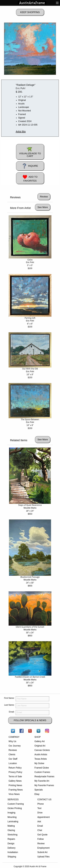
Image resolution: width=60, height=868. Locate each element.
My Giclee (39, 763)
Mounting (12, 817)
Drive (40, 813)
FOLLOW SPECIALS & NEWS (30, 720)
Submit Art (42, 852)
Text (39, 808)
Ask (39, 821)
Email (40, 826)
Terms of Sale (15, 776)
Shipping (12, 857)
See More (43, 207)
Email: (12, 712)
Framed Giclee (42, 768)
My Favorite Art (42, 781)
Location (13, 763)
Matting (11, 826)
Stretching (12, 835)
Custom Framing (16, 804)
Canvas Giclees (42, 750)
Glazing (11, 830)
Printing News (15, 785)
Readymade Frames (44, 776)
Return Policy (15, 768)
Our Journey (15, 746)
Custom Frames (42, 772)
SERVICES (13, 799)
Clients (12, 754)
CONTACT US (44, 799)
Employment (43, 848)
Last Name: (9, 705)
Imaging (11, 813)
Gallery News (15, 781)
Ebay (37, 794)
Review (41, 843)
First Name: (9, 698)
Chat (40, 830)
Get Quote (42, 835)
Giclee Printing (15, 808)
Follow (41, 839)
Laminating (13, 821)
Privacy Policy (15, 772)
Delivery (11, 848)
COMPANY (14, 737)
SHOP (38, 737)
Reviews (13, 750)
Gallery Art (40, 741)
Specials (39, 790)
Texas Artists (41, 759)
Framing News (16, 790)
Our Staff (13, 759)
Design (11, 843)
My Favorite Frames (44, 785)
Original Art (40, 746)
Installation (13, 852)
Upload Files (43, 857)
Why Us (12, 741)
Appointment (44, 817)
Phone (41, 804)
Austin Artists (41, 754)
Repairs (11, 839)
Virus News (14, 794)
